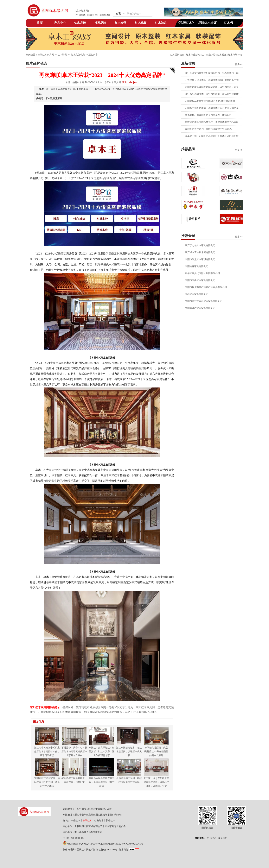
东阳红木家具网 (46, 55)
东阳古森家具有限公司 (197, 266)
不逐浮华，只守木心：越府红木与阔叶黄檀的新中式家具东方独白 (74, 752)
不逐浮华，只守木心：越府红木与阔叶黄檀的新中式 (212, 80)
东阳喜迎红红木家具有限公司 (200, 308)
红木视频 (141, 23)
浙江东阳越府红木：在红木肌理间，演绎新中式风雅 (212, 94)
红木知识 (161, 23)
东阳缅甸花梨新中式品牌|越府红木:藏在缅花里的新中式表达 (156, 752)
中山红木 (81, 15)
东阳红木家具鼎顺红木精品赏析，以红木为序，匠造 (212, 87)
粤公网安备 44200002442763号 (82, 844)
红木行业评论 (208, 55)
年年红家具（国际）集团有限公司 (202, 273)
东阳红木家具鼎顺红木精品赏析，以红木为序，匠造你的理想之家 (102, 752)
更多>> (239, 64)
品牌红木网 (82, 11)
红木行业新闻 (193, 55)
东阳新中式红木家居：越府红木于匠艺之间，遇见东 (212, 108)
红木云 (229, 23)
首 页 (40, 23)
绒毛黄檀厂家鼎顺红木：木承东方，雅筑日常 (208, 115)
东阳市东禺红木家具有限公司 (200, 280)
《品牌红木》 (186, 23)
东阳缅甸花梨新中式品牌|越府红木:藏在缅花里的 (210, 101)
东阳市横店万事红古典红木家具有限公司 (206, 287)
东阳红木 (87, 821)
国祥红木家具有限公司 (197, 294)
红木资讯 (120, 23)
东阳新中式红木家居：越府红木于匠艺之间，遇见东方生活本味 (47, 782)
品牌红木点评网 (207, 24)
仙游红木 (93, 15)
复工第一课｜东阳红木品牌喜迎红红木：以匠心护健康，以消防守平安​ (156, 782)
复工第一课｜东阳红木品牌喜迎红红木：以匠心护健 (212, 136)
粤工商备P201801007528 (110, 844)
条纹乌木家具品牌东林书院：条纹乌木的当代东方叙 (212, 122)
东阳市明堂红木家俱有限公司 (200, 259)
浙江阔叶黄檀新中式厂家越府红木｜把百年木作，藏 (212, 73)
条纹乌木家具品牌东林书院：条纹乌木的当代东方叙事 (102, 782)
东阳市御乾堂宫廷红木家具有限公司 (204, 301)
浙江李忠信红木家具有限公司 (200, 245)
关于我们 (211, 838)
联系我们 (223, 838)
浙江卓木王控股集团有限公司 (200, 252)
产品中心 (60, 23)
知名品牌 (80, 23)
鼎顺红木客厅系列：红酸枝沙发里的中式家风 (208, 129)
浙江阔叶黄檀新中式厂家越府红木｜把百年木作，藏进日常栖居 (47, 752)
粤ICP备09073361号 (133, 844)
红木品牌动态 (177, 55)
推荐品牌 (100, 23)
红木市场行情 (235, 55)
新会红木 (104, 15)
